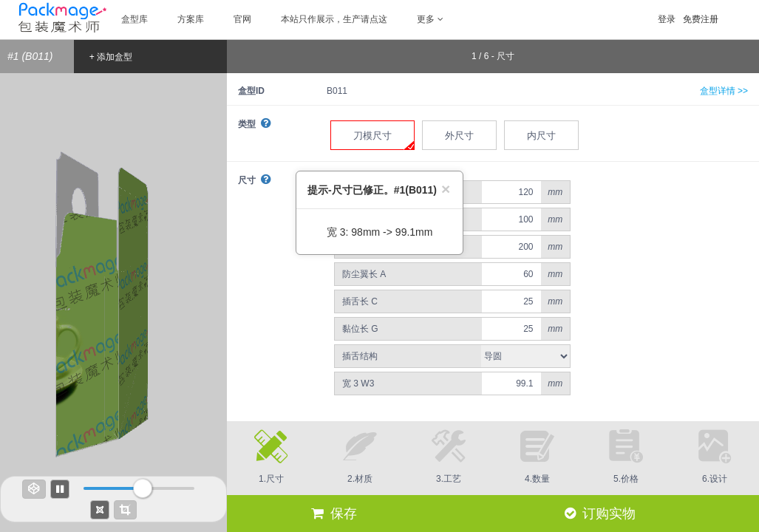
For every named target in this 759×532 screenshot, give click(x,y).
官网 (242, 19)
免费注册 (701, 19)
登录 (667, 19)
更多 (430, 19)
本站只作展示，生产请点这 (334, 19)
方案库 (191, 19)
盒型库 (135, 19)
